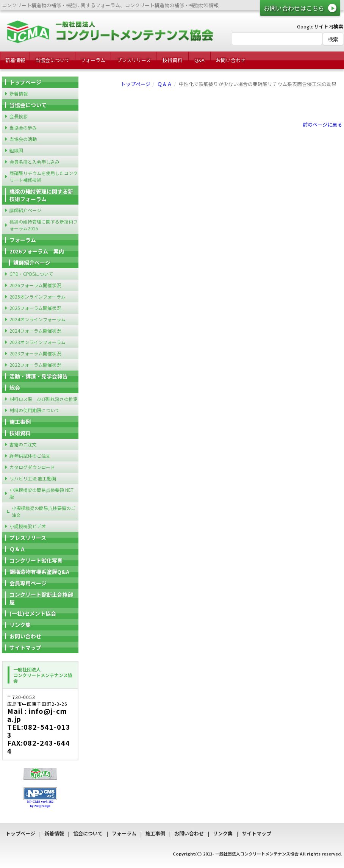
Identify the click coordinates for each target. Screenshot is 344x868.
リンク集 (20, 625)
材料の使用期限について (34, 410)
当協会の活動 (23, 139)
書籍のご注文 (23, 444)
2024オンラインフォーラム (38, 319)
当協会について (52, 60)
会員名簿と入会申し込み (34, 162)
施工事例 (20, 422)
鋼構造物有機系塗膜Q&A (39, 572)
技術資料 (172, 60)
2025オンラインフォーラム (38, 296)
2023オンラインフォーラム (38, 342)
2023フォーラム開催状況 (35, 353)
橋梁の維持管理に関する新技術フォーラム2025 (44, 225)
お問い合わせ (231, 60)
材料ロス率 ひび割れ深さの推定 (44, 399)
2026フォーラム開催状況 (35, 285)
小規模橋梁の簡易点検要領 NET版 (41, 493)
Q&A (199, 60)
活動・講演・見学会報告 (39, 376)
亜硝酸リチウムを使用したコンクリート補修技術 (44, 176)
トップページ (136, 84)
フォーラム (93, 60)
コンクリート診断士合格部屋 (41, 598)
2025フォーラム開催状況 (35, 308)
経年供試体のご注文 (30, 456)
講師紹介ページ (25, 210)
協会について (88, 833)
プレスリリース (134, 60)
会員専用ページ (28, 583)
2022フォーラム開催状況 (35, 365)
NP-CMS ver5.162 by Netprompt (40, 804)
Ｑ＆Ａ (165, 84)
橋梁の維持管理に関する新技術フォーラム (41, 195)
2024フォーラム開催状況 (35, 331)
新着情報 (15, 60)
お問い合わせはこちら (294, 8)
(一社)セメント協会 (33, 613)
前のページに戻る (322, 124)
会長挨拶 (19, 116)
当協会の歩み (23, 127)
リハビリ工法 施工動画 (33, 478)
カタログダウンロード (32, 467)
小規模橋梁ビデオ (28, 526)
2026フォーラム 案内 (37, 251)
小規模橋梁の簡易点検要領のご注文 (44, 511)
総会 (15, 388)
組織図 (16, 150)
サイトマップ (25, 647)
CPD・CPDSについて (31, 274)
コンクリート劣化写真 (36, 560)
